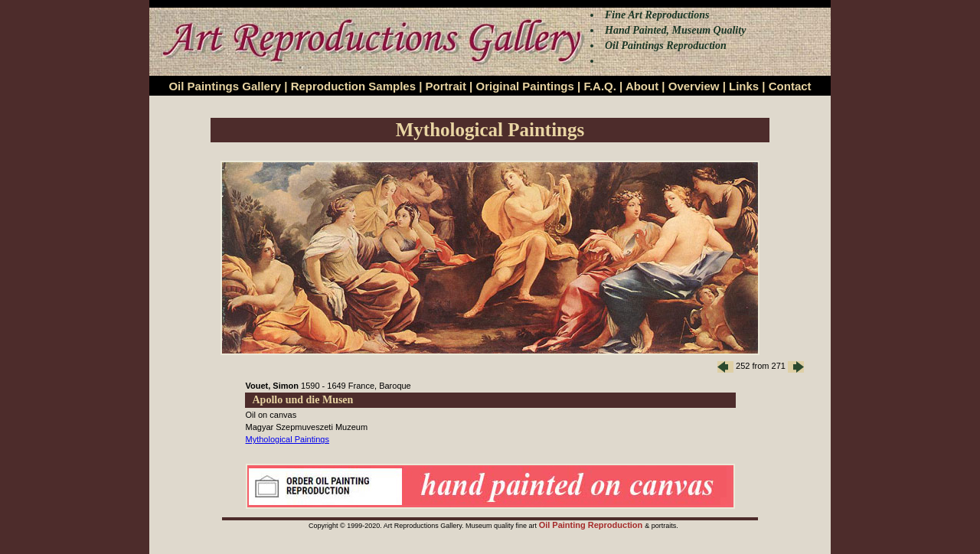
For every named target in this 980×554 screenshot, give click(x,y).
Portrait (446, 86)
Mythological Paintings (287, 439)
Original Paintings (524, 86)
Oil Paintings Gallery (225, 86)
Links (744, 86)
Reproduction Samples (353, 86)
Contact (790, 86)
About (642, 86)
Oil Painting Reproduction (592, 525)
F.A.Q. (600, 86)
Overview (694, 86)
